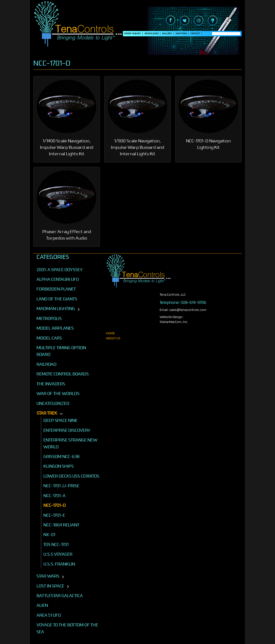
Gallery (167, 34)
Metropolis (49, 318)
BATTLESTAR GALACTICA (60, 596)
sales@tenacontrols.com (188, 310)
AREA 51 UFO (49, 615)
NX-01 (49, 535)
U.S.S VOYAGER (58, 554)
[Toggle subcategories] (79, 310)
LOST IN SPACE (50, 586)
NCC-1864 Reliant (61, 525)
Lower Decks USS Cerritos (71, 476)
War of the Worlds (58, 393)
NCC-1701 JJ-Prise (61, 486)
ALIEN (42, 605)
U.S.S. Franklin (59, 564)
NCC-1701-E (54, 515)
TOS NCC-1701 (56, 544)
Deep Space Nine (60, 420)
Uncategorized (53, 403)
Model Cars (49, 338)
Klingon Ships (59, 466)
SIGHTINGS (181, 34)
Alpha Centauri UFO (58, 279)
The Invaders (51, 384)
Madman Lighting (56, 309)
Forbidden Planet (56, 289)
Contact (195, 34)
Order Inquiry (133, 34)
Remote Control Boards (63, 374)
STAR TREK (47, 413)
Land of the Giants (57, 299)
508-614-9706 (193, 303)
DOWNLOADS (152, 34)
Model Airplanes (55, 328)
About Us (113, 338)
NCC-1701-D (55, 505)
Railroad (47, 364)
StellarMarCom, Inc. (174, 322)
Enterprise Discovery (67, 430)
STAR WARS (48, 576)
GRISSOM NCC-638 (61, 456)
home (110, 333)
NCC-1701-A (54, 496)
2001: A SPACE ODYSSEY (60, 270)
